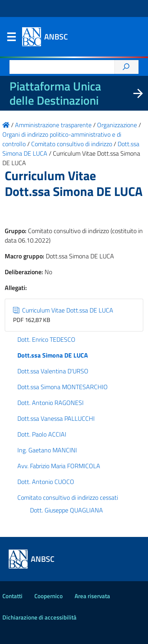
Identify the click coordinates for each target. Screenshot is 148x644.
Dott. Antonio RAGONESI (51, 403)
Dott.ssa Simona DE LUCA (53, 355)
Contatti (12, 596)
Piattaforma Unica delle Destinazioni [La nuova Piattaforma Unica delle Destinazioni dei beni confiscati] (55, 93)
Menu (11, 39)
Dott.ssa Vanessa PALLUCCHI (56, 418)
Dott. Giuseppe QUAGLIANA (67, 510)
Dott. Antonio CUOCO (46, 482)
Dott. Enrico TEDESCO (46, 339)
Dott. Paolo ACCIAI (42, 434)
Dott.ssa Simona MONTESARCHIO (63, 387)
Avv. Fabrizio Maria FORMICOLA (59, 466)
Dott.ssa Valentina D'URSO (53, 371)
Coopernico (49, 596)
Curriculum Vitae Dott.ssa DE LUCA (63, 310)
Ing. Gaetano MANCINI (47, 450)
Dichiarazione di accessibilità (39, 617)
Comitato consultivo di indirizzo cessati (68, 497)
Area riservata (92, 596)
